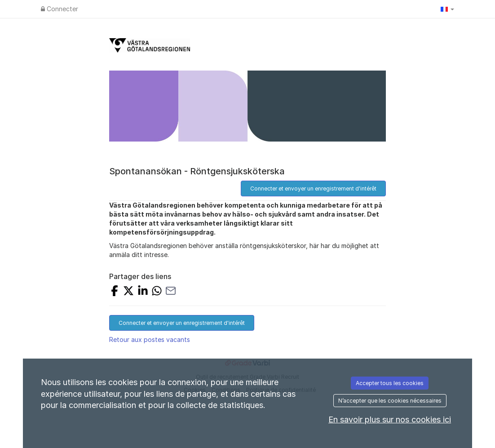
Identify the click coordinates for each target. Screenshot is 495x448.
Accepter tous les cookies (390, 383)
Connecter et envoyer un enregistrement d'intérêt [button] (313, 189)
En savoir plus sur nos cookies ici (390, 419)
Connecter (60, 9)
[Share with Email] (171, 292)
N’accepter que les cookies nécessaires (390, 401)
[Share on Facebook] (115, 292)
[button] (447, 9)
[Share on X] (128, 292)
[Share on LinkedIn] (143, 292)
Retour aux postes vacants (150, 339)
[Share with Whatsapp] (157, 292)
